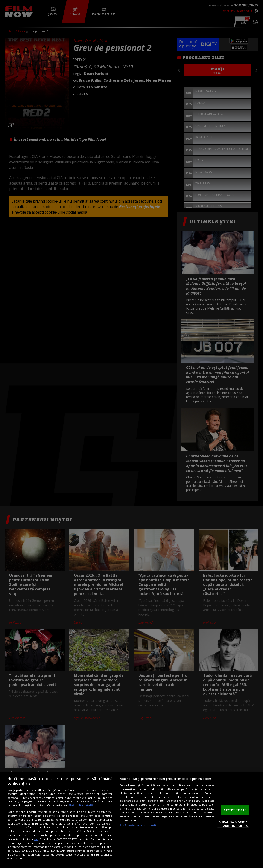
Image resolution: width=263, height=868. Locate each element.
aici (36, 839)
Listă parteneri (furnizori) (138, 825)
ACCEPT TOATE (235, 810)
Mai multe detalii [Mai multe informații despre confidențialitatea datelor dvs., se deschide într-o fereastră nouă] (81, 805)
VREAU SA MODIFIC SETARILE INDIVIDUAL (233, 824)
